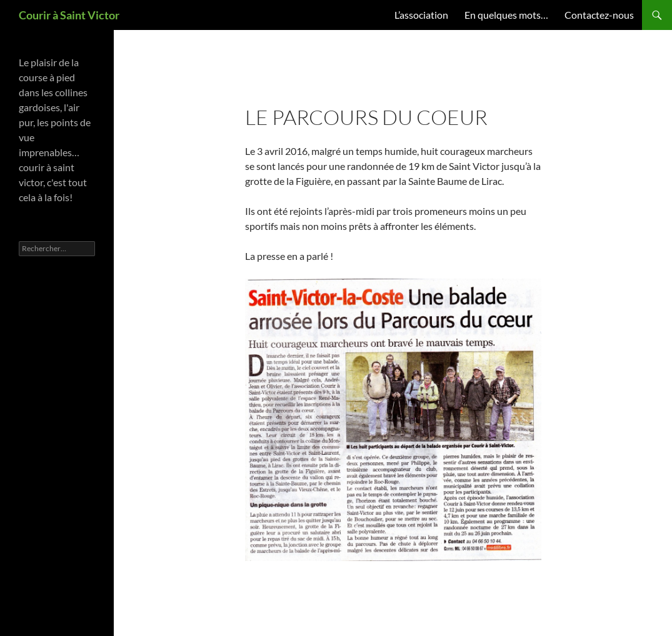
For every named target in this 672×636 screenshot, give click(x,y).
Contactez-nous (599, 15)
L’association (421, 15)
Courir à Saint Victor (69, 15)
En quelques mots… (506, 15)
